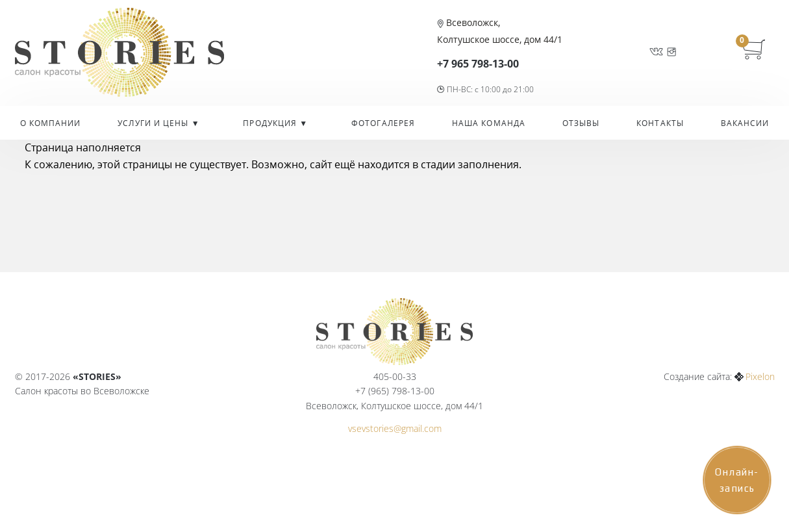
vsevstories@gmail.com (395, 428)
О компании (51, 123)
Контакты (660, 123)
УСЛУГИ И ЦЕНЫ (154, 123)
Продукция (271, 123)
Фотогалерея (383, 123)
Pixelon (760, 376)
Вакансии (745, 123)
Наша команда (489, 123)
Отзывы (581, 123)
